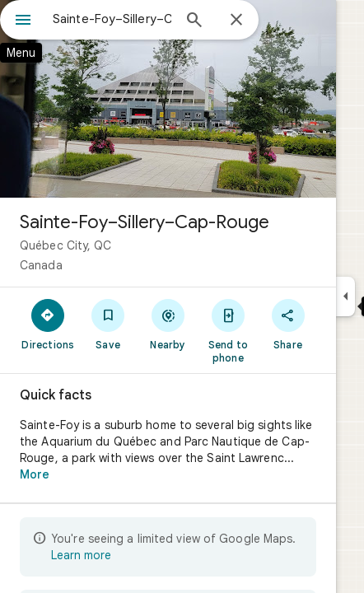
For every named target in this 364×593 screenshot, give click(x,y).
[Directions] (48, 324)
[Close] (236, 21)
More (35, 474)
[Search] (194, 21)
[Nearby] (168, 324)
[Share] (288, 324)
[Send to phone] (228, 330)
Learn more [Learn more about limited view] (81, 555)
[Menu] (23, 21)
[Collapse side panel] (345, 296)
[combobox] (112, 19)
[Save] (108, 324)
